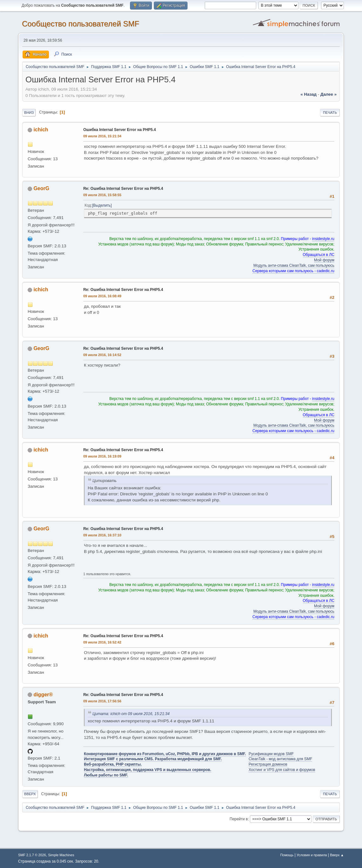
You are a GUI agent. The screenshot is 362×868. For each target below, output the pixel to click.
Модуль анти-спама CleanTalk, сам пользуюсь (294, 265)
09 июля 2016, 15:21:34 (102, 136)
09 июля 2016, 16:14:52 (102, 355)
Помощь (287, 855)
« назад (308, 94)
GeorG (41, 188)
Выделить (102, 205)
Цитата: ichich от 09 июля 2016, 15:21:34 (131, 714)
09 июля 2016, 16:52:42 (102, 642)
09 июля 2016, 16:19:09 (102, 456)
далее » (328, 94)
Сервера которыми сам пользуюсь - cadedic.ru (293, 271)
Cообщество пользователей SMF (81, 24)
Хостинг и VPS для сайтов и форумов (282, 770)
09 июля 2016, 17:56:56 (102, 701)
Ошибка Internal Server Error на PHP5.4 (120, 130)
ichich (41, 130)
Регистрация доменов (268, 764)
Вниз (29, 113)
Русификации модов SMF (271, 754)
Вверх (30, 794)
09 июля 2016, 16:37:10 (102, 535)
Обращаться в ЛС (319, 255)
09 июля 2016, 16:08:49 (102, 296)
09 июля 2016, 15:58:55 (102, 195)
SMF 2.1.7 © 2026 (32, 855)
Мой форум (324, 260)
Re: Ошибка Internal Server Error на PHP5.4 (123, 189)
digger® (43, 695)
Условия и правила (312, 855)
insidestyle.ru (323, 239)
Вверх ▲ (337, 855)
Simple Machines (61, 855)
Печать (330, 113)
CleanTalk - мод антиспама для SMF (280, 759)
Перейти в (239, 819)
